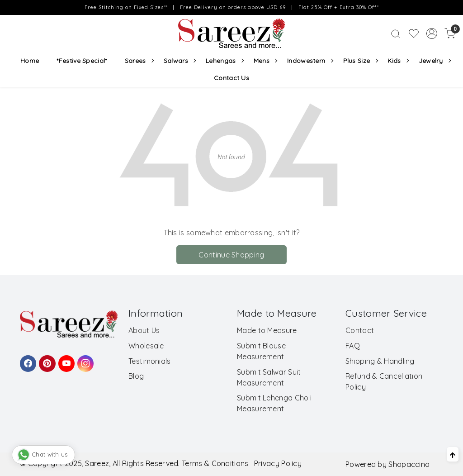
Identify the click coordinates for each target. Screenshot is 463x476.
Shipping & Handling (380, 361)
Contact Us (231, 78)
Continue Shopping (231, 255)
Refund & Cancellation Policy (384, 381)
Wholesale (146, 346)
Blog (136, 376)
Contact (360, 330)
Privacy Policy (278, 463)
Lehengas (224, 61)
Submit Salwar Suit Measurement (269, 377)
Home (30, 61)
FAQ (353, 346)
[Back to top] (453, 454)
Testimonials (150, 361)
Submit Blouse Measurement (261, 351)
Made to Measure (267, 330)
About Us (144, 330)
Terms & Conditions (215, 463)
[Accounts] (432, 33)
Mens (265, 61)
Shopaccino (409, 464)
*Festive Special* (82, 61)
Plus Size (360, 61)
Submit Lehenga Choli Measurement (274, 403)
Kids (398, 61)
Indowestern (310, 61)
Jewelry (435, 61)
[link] (396, 33)
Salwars (180, 61)
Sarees (139, 61)
